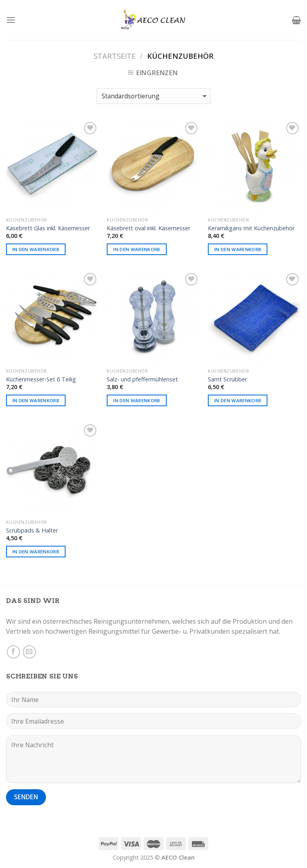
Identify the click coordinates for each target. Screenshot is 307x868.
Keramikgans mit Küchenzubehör (251, 228)
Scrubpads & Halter (32, 531)
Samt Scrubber (227, 379)
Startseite (115, 56)
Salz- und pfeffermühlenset (142, 379)
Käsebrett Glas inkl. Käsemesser (48, 228)
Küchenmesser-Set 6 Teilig (41, 379)
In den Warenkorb (36, 249)
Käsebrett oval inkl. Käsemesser (149, 228)
